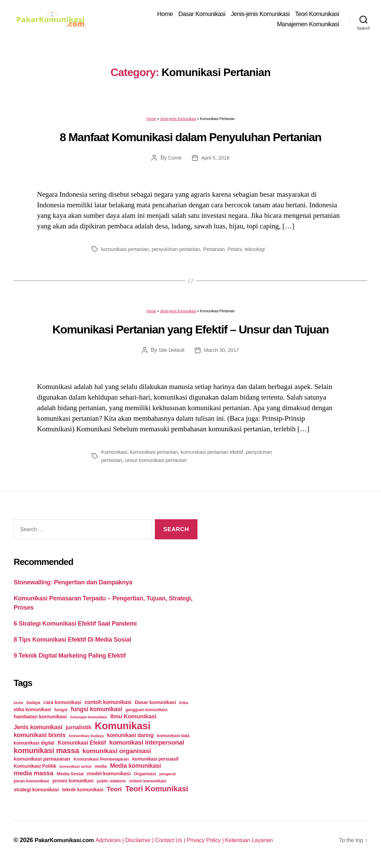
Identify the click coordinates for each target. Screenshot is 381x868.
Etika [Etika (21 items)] (184, 705)
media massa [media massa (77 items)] (33, 775)
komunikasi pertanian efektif (216, 455)
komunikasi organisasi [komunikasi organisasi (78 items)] (117, 753)
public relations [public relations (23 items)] (111, 783)
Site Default (171, 353)
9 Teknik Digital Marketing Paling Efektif (70, 658)
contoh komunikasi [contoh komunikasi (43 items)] (108, 705)
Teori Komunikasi (317, 15)
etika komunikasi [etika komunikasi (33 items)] (32, 712)
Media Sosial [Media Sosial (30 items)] (70, 776)
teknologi (261, 252)
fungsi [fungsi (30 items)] (61, 712)
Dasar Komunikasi (202, 15)
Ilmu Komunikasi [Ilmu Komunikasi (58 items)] (133, 719)
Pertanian (219, 252)
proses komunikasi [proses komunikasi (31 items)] (73, 783)
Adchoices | (116, 842)
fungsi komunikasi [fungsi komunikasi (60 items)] (97, 712)
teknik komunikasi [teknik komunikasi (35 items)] (83, 792)
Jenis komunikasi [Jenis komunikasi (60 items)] (38, 730)
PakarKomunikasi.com (67, 842)
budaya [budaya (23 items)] (33, 705)
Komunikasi (115, 455)
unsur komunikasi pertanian (158, 463)
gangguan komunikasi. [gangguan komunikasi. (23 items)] (147, 712)
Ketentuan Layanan (267, 842)
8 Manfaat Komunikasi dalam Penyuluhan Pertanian (190, 139)
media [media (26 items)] (101, 769)
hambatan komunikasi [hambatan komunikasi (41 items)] (40, 719)
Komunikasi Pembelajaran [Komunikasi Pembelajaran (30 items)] (101, 761)
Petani (240, 252)
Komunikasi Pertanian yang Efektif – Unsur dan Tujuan (190, 332)
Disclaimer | (149, 842)
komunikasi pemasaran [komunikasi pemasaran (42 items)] (42, 761)
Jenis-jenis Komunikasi (260, 15)
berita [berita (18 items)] (18, 705)
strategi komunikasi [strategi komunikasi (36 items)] (36, 792)
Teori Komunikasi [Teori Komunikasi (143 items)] (157, 791)
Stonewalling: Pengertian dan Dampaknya (73, 585)
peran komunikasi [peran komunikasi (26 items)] (31, 783)
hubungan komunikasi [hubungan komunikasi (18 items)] (89, 719)
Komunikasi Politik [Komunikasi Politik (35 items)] (35, 768)
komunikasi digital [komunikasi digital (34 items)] (34, 745)
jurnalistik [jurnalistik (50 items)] (79, 730)
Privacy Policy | (220, 842)
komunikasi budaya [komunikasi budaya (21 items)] (86, 738)
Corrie (174, 160)
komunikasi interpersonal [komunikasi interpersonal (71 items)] (146, 745)
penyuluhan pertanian (179, 252)
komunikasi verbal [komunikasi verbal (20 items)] (76, 769)
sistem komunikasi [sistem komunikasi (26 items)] (148, 783)
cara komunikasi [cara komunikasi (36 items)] (62, 705)
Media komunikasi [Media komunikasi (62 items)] (136, 768)
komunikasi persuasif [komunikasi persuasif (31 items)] (155, 761)
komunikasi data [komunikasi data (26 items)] (173, 738)
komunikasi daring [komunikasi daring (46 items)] (130, 738)
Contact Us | (182, 842)
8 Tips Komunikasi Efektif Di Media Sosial (72, 642)
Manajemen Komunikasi (308, 25)
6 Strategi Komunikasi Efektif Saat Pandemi (75, 626)
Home (165, 15)
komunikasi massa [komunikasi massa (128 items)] (46, 753)
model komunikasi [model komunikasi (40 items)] (109, 776)
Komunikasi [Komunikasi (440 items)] (123, 728)
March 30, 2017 (222, 353)
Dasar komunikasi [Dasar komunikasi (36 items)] (155, 705)
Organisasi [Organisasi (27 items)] (145, 776)
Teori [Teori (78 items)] (114, 791)
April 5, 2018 (216, 160)
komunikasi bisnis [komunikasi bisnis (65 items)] (40, 737)
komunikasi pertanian (126, 252)
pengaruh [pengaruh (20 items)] (168, 776)
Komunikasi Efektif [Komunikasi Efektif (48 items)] (82, 745)
